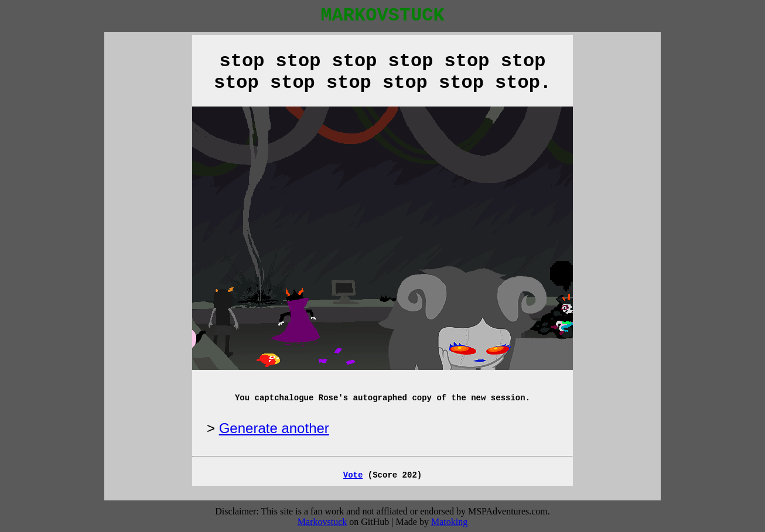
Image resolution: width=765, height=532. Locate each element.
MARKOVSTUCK (382, 16)
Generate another (274, 428)
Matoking (449, 522)
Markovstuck (322, 522)
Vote (353, 475)
